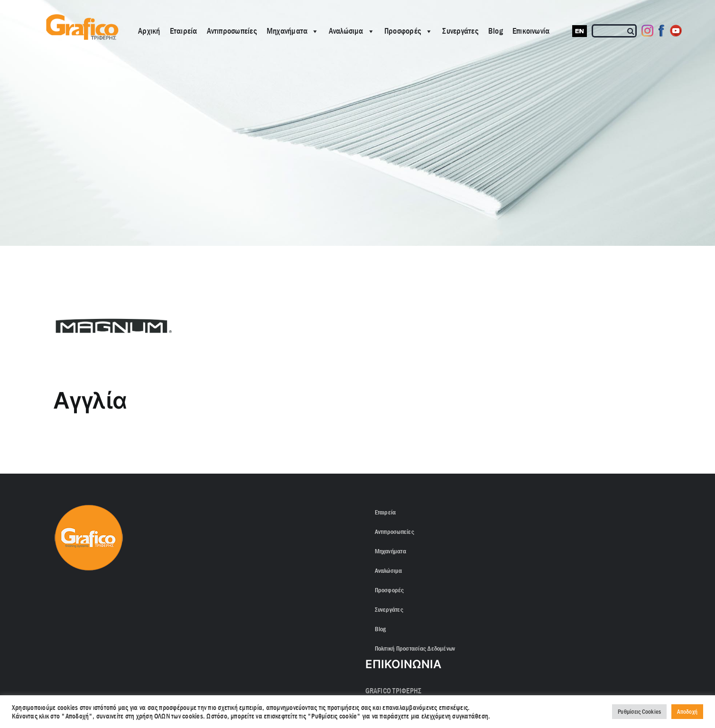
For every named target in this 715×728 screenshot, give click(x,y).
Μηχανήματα (293, 31)
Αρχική (149, 31)
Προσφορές (409, 31)
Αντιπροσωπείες (232, 31)
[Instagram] (647, 31)
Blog (496, 31)
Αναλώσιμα (352, 31)
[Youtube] (676, 31)
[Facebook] (662, 31)
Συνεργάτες (460, 31)
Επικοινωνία (531, 31)
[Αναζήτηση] (631, 31)
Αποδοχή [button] (687, 712)
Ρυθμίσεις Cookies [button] (639, 712)
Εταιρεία (184, 31)
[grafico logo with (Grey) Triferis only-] (81, 18)
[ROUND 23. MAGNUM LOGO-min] (358, 326)
